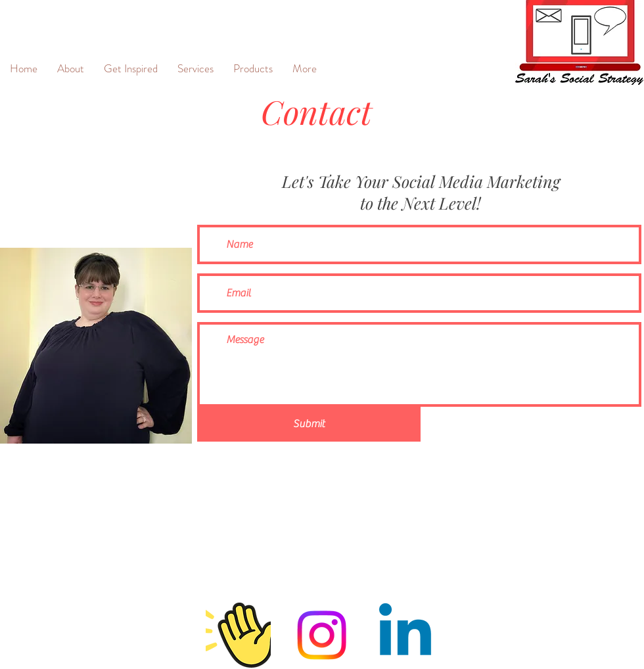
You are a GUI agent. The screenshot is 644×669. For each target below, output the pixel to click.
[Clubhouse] (238, 635)
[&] (22, 27)
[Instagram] (322, 635)
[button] (195, 68)
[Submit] (309, 424)
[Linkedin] (405, 635)
